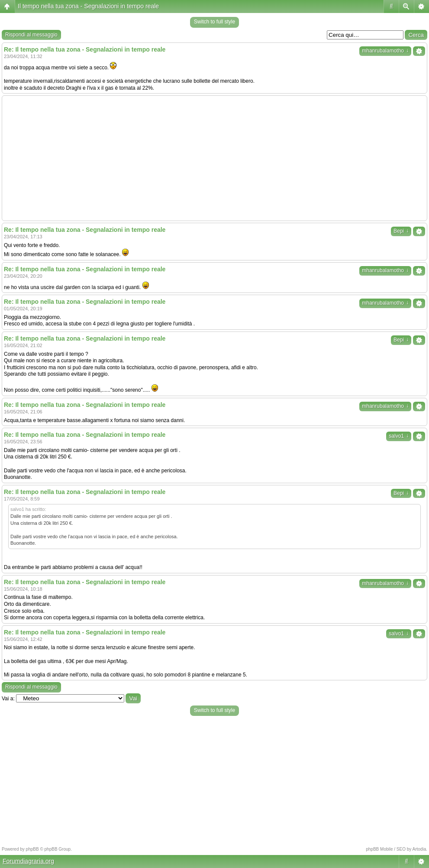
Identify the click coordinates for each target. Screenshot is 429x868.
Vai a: (8, 699)
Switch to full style (214, 22)
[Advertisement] (214, 158)
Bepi (401, 231)
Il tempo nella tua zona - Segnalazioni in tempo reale (88, 6)
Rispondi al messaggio (31, 35)
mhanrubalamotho (385, 51)
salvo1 (399, 436)
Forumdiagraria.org (28, 861)
